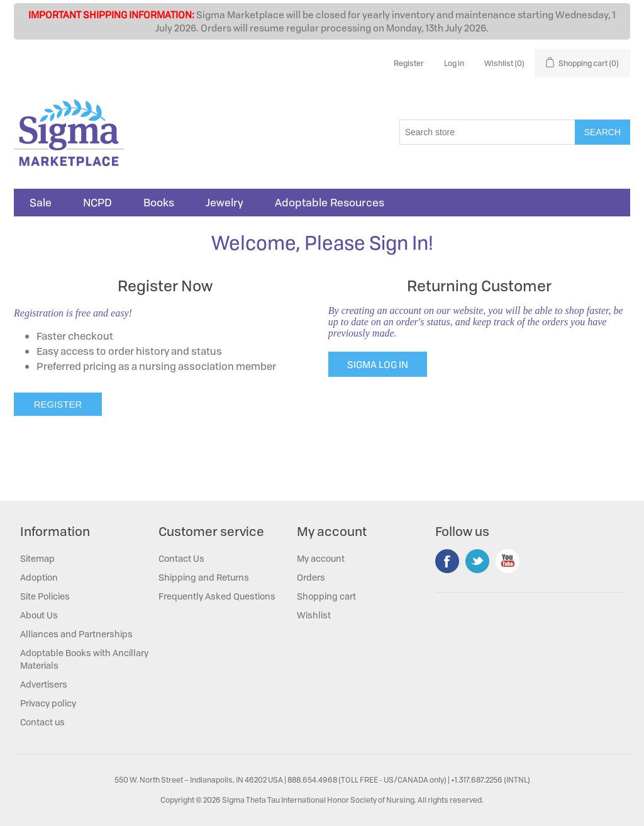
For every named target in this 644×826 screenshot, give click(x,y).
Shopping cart (326, 596)
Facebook (447, 561)
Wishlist (314, 615)
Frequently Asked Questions (217, 596)
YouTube (508, 561)
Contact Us (181, 558)
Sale (41, 203)
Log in (454, 63)
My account (321, 558)
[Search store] (487, 132)
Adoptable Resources (330, 203)
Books (159, 203)
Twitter (477, 561)
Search (602, 132)
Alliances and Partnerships (76, 634)
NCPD (97, 203)
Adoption (39, 577)
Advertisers (44, 684)
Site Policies (45, 596)
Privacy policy (48, 703)
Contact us (42, 722)
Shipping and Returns (204, 577)
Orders (311, 577)
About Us (39, 615)
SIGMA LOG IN (378, 364)
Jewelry (225, 203)
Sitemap (37, 558)
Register (409, 63)
